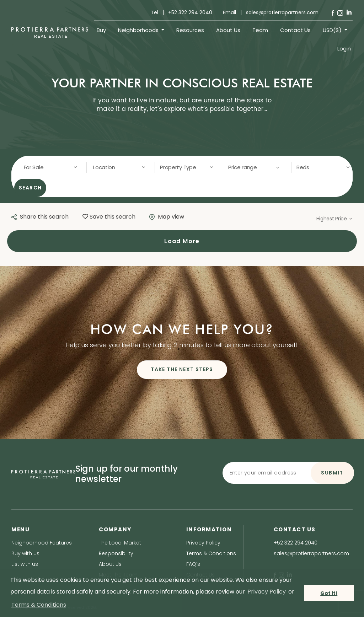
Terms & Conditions (211, 553)
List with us (25, 564)
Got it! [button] (329, 593)
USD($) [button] (333, 30)
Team (260, 30)
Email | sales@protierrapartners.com (271, 12)
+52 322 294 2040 (296, 543)
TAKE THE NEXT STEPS (182, 369)
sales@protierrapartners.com (311, 553)
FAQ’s (193, 564)
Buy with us (25, 553)
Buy (101, 30)
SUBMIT (332, 473)
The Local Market (120, 543)
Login (344, 49)
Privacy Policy (203, 543)
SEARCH (30, 188)
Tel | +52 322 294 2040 (181, 12)
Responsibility (116, 553)
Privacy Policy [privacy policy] (267, 592)
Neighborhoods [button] (139, 30)
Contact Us (295, 30)
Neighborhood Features (42, 543)
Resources (190, 30)
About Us (228, 30)
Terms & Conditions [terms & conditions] (39, 605)
